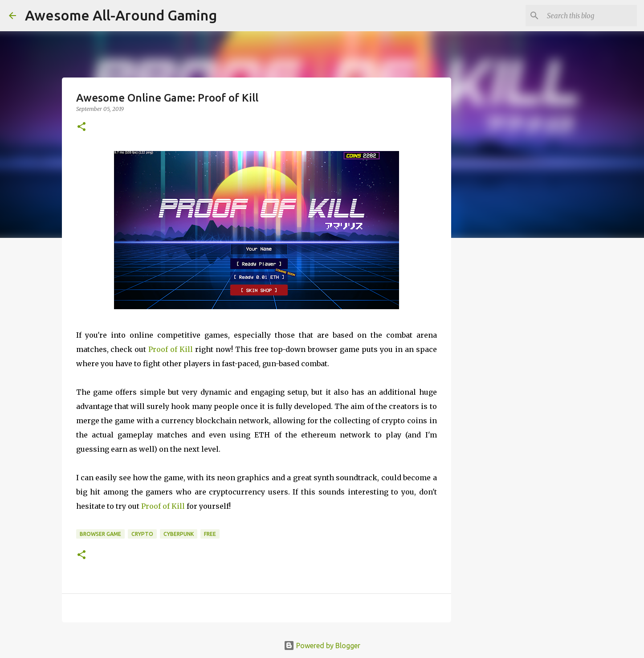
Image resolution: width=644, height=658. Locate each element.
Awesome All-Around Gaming (121, 15)
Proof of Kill (171, 349)
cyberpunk (179, 534)
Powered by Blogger (322, 646)
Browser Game (100, 534)
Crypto (142, 534)
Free (210, 534)
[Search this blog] (590, 16)
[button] (82, 127)
